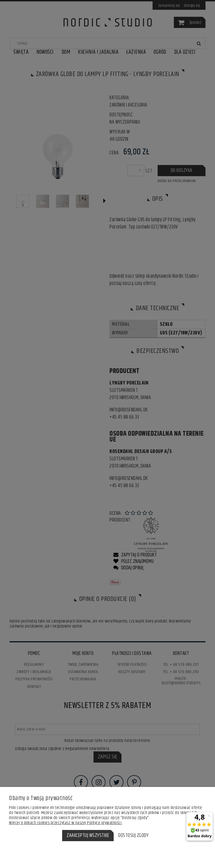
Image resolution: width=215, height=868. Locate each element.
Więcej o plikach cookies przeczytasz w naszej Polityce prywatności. (66, 823)
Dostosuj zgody (133, 836)
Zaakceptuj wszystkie (88, 836)
